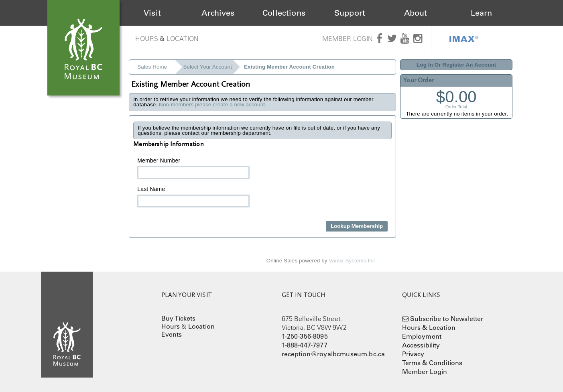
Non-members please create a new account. (213, 105)
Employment (422, 336)
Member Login (348, 39)
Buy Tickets (179, 318)
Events (172, 334)
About (416, 13)
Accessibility (421, 345)
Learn (482, 13)
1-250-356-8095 (305, 336)
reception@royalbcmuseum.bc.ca (333, 354)
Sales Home (152, 67)
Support (350, 13)
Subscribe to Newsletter (447, 319)
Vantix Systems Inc (352, 261)
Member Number (193, 168)
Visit (152, 13)
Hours (147, 39)
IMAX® (464, 39)
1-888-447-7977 (305, 345)
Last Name (193, 197)
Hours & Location (429, 327)
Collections (284, 13)
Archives (218, 13)
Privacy (413, 354)
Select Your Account (207, 67)
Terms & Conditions (432, 363)
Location (183, 39)
